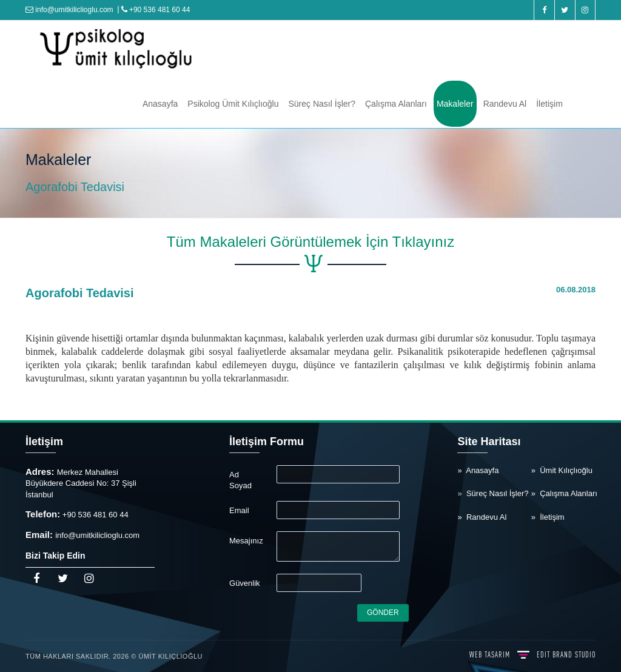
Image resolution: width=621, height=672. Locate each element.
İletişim (549, 104)
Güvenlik (245, 583)
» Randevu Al (482, 517)
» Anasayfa (478, 470)
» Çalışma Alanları (564, 493)
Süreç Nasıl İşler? (322, 104)
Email (239, 510)
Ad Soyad (240, 480)
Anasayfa (160, 104)
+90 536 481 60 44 (156, 10)
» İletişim (548, 517)
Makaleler (455, 104)
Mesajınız (246, 541)
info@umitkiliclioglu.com (69, 10)
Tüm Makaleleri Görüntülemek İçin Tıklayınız (310, 242)
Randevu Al (505, 104)
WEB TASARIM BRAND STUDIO (532, 655)
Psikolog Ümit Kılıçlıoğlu (233, 104)
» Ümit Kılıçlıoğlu (562, 470)
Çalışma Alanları (396, 104)
